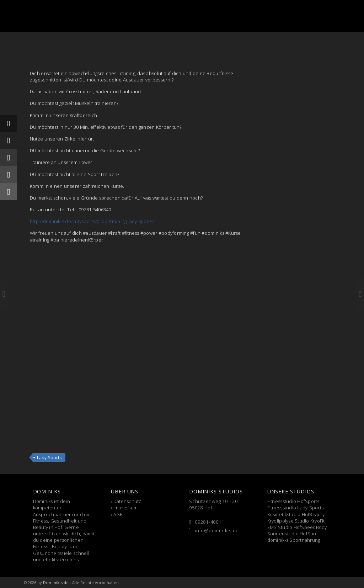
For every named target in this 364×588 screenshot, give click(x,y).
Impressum (125, 508)
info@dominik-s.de (217, 530)
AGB (118, 514)
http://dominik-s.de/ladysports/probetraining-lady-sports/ (92, 221)
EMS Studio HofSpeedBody (297, 527)
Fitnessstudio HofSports (293, 501)
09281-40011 (210, 522)
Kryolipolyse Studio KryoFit (296, 521)
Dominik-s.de (56, 582)
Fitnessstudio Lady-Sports (296, 508)
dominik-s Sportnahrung (294, 540)
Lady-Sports (49, 457)
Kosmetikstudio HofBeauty (296, 514)
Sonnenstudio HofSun (292, 534)
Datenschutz (127, 501)
